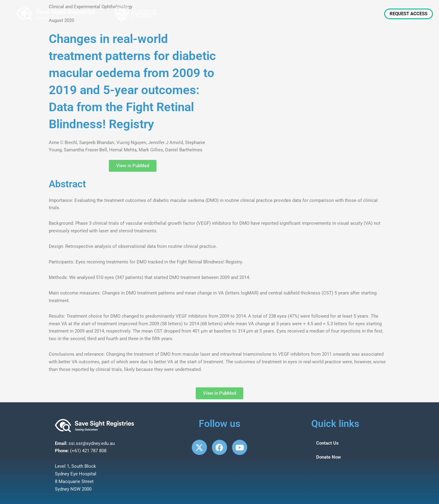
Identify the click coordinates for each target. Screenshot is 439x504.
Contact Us (327, 443)
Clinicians (307, 14)
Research (368, 14)
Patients (338, 14)
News (279, 14)
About (252, 14)
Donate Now (328, 457)
